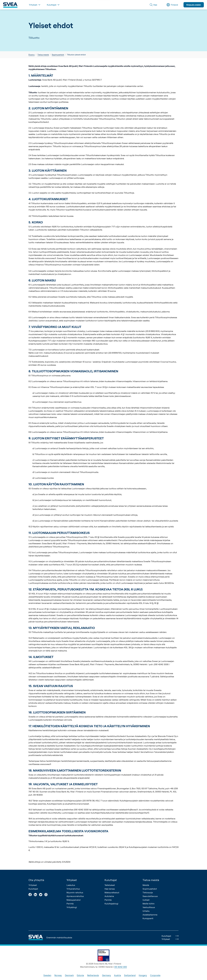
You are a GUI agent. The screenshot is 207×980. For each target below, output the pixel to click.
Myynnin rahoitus (75, 892)
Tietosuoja (148, 892)
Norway (58, 975)
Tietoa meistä (43, 55)
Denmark (69, 975)
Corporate (155, 975)
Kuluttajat (33, 889)
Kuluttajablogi (111, 904)
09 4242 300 (121, 967)
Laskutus (71, 885)
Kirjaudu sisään (194, 5)
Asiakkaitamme (150, 915)
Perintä (70, 904)
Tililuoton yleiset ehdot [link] (76, 55)
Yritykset (33, 885)
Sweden (47, 975)
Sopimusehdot (58, 55)
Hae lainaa (110, 889)
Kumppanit (148, 918)
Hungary (143, 975)
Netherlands (93, 975)
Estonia (80, 975)
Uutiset (146, 900)
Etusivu (32, 55)
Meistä (146, 885)
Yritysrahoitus (73, 889)
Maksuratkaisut (112, 892)
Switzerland (130, 975)
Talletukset (110, 885)
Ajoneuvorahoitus (75, 896)
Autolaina (109, 896)
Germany (106, 975)
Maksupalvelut (74, 900)
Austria (117, 975)
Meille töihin (149, 904)
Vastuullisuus (149, 907)
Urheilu (146, 911)
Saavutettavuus (150, 896)
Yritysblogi (72, 907)
